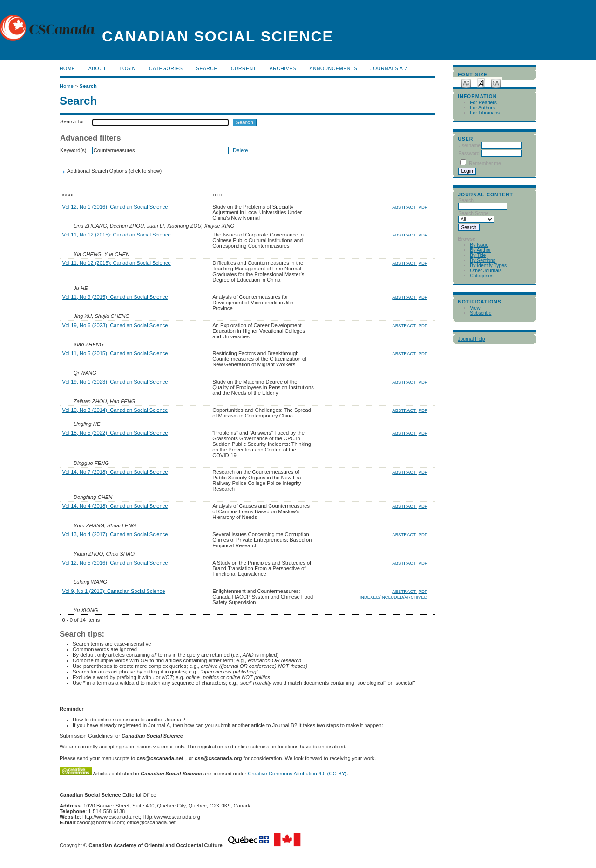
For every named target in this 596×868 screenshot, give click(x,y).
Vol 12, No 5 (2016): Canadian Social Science (115, 563)
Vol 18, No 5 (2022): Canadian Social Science (115, 433)
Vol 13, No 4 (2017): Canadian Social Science (115, 534)
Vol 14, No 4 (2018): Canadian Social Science (115, 506)
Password (469, 153)
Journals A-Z (389, 69)
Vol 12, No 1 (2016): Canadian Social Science (115, 207)
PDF (423, 207)
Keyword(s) (73, 150)
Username (469, 145)
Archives (283, 69)
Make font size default (481, 83)
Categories (481, 276)
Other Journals (486, 271)
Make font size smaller (466, 83)
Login (128, 69)
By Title (478, 255)
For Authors (482, 108)
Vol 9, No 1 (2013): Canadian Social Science (114, 591)
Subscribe (481, 313)
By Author (480, 250)
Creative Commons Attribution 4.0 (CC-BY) (297, 774)
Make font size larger (496, 83)
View (475, 308)
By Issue (479, 245)
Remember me (485, 164)
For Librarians (485, 113)
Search (207, 69)
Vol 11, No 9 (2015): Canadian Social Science (115, 297)
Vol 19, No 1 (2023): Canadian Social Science (115, 382)
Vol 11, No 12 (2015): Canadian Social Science (117, 235)
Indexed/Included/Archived (393, 597)
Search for (72, 121)
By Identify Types (488, 266)
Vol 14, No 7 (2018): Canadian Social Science (115, 472)
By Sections (483, 260)
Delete (240, 150)
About (97, 69)
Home (67, 69)
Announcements (334, 69)
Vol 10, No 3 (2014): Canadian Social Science (115, 410)
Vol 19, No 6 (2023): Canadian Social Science (115, 325)
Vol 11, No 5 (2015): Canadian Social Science (115, 353)
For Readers (483, 103)
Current (244, 69)
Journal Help (471, 339)
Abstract (404, 207)
